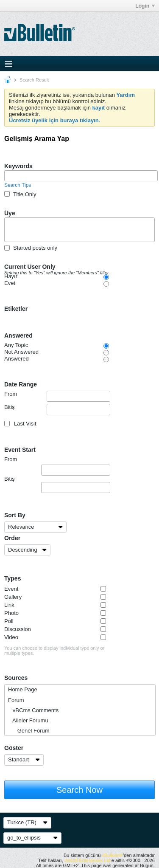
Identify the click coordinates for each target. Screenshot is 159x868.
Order (12, 538)
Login (145, 6)
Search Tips (18, 185)
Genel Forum (29, 731)
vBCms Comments (33, 710)
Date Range (21, 384)
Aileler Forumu (28, 720)
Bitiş (57, 409)
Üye (10, 213)
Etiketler (16, 309)
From (57, 396)
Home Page (23, 689)
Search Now (79, 790)
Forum (16, 700)
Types (13, 578)
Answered (18, 335)
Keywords (18, 166)
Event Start (20, 450)
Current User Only (63, 267)
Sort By (15, 515)
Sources (16, 678)
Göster (14, 748)
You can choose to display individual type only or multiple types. (54, 651)
